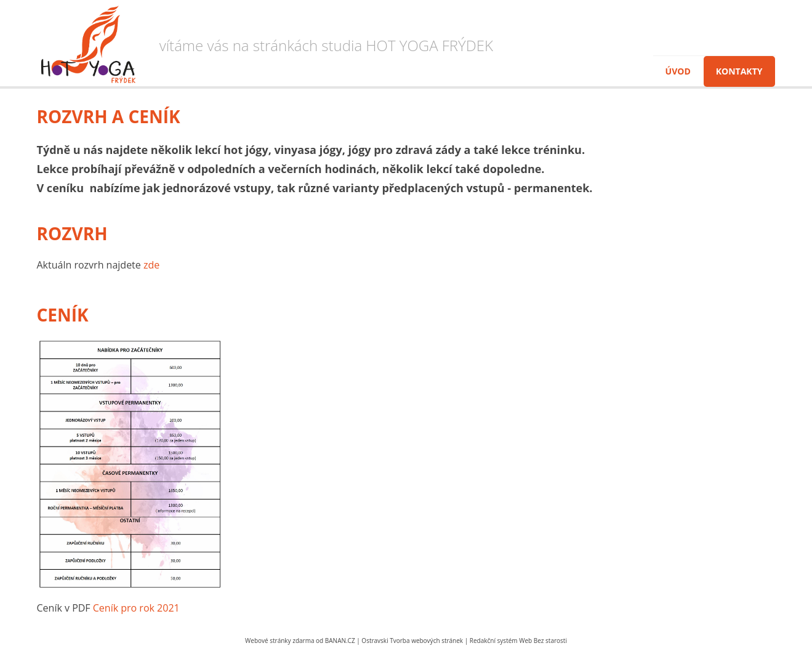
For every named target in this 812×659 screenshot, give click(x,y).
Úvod (678, 71)
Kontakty (739, 71)
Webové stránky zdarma (279, 641)
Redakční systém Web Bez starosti (518, 641)
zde (151, 265)
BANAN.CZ (340, 641)
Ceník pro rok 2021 (136, 608)
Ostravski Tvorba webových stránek (412, 641)
